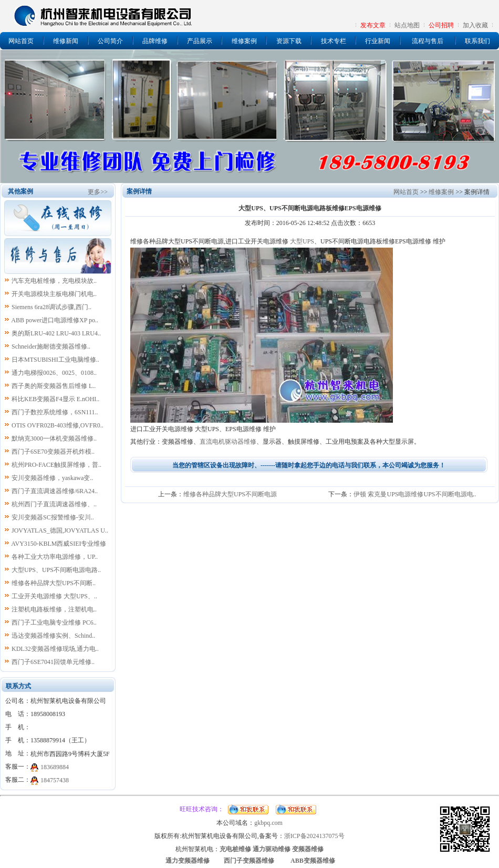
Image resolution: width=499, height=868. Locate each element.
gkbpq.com (268, 823)
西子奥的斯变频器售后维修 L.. (54, 386)
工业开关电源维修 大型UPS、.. (54, 596)
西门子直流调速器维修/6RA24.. (55, 491)
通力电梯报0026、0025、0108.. (54, 373)
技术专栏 (334, 41)
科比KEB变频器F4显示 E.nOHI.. (55, 399)
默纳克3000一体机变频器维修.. (54, 438)
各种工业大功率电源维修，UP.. (55, 557)
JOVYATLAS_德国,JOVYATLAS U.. (60, 530)
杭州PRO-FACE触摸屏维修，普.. (56, 465)
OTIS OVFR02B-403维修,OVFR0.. (58, 425)
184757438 (55, 780)
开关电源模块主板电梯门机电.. (54, 294)
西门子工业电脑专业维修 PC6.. (54, 622)
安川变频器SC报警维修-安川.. (53, 517)
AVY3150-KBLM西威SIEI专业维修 (59, 544)
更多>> (98, 192)
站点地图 (407, 25)
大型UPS (302, 241)
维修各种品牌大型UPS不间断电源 (230, 494)
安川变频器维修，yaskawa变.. (52, 478)
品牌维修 (155, 41)
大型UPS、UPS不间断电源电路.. (56, 570)
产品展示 (200, 41)
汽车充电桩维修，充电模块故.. (54, 281)
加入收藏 (475, 25)
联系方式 (18, 686)
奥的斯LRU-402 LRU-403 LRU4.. (56, 333)
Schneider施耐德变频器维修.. (51, 346)
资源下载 (289, 41)
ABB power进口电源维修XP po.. (55, 320)
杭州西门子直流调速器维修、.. (54, 504)
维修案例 (244, 41)
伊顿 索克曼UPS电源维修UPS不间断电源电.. (415, 494)
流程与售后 (428, 41)
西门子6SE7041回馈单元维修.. (53, 662)
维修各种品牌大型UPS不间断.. (54, 583)
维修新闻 (66, 41)
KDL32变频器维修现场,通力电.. (55, 649)
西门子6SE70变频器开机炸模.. (53, 452)
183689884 (55, 767)
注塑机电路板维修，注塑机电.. (54, 609)
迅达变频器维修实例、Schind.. (53, 636)
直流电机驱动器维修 (228, 442)
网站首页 (21, 41)
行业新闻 (378, 41)
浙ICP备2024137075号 (314, 836)
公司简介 (110, 41)
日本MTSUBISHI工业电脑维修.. (55, 360)
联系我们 (477, 41)
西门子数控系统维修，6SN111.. (55, 412)
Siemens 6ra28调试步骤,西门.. (51, 307)
